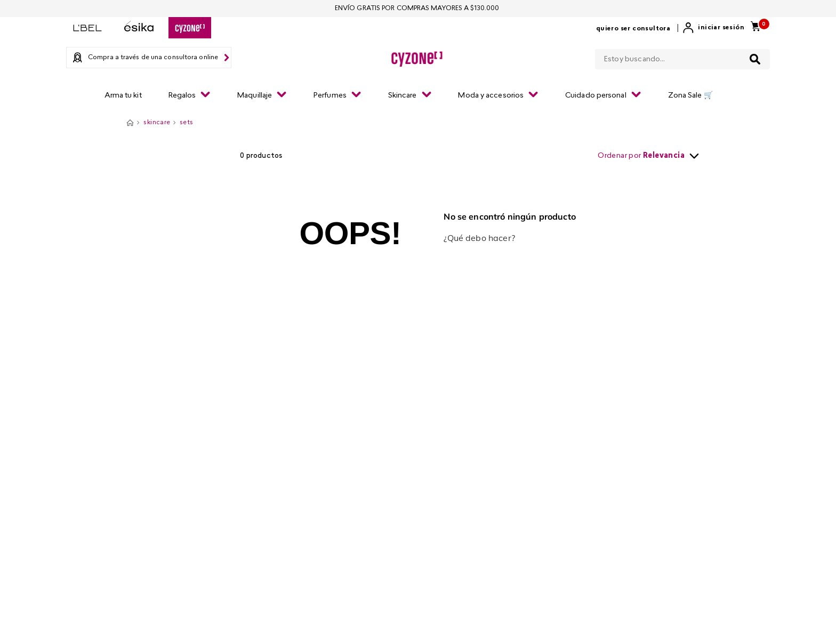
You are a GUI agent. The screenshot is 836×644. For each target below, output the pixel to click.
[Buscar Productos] (755, 59)
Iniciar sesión (721, 28)
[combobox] (682, 57)
